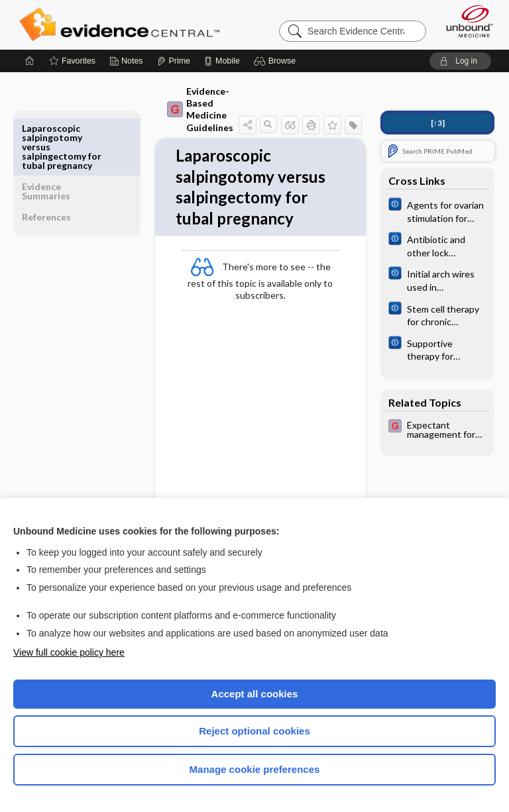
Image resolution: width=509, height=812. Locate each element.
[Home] (30, 61)
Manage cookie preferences (255, 769)
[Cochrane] (437, 211)
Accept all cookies (255, 694)
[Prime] (174, 61)
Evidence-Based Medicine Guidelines (172, 109)
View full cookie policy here (69, 652)
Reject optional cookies (254, 731)
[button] (277, 61)
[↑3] (438, 123)
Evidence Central (122, 25)
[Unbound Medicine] (465, 21)
